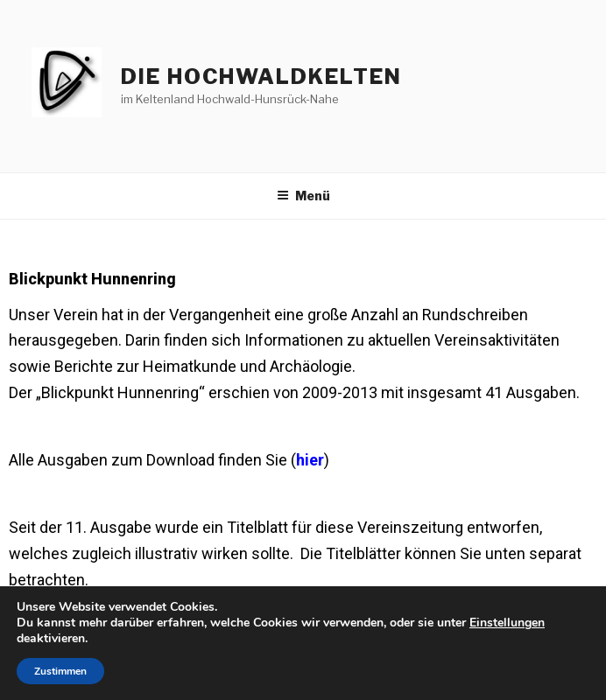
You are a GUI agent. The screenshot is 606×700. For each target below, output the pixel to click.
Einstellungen (507, 623)
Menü (303, 196)
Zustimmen (60, 671)
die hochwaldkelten (261, 77)
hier (310, 460)
